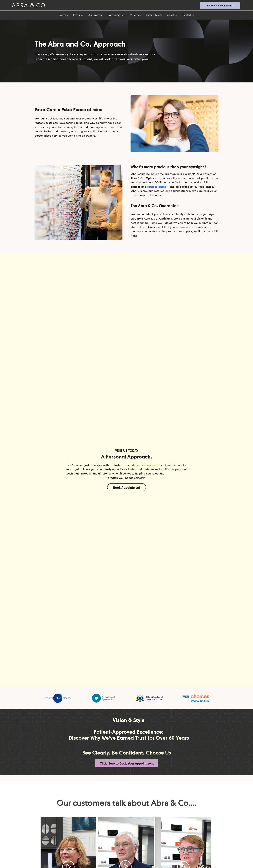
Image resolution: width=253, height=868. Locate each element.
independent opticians (145, 465)
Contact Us (188, 15)
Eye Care (78, 15)
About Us (172, 15)
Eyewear (63, 15)
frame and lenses (176, 474)
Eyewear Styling (116, 15)
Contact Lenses (154, 15)
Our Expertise (95, 15)
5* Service (135, 15)
